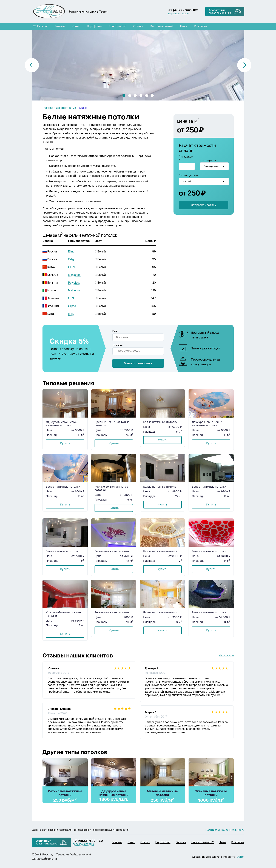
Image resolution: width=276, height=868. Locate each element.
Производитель (188, 175)
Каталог (43, 26)
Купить (65, 443)
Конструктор (118, 26)
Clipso (72, 306)
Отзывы (138, 26)
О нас (76, 26)
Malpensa (74, 290)
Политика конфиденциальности (225, 830)
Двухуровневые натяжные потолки (114, 793)
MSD (71, 314)
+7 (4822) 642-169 (183, 10)
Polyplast (74, 283)
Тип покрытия (208, 160)
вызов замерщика (220, 12)
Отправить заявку (204, 205)
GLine (72, 267)
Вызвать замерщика (138, 363)
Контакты (201, 26)
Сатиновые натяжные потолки (65, 793)
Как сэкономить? (162, 26)
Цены (184, 26)
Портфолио (95, 26)
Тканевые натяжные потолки (211, 793)
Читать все (226, 655)
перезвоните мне (179, 13)
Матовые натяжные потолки (162, 793)
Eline (71, 252)
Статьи (145, 842)
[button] (124, 96)
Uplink (241, 857)
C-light (72, 259)
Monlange (74, 275)
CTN (71, 298)
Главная (60, 26)
